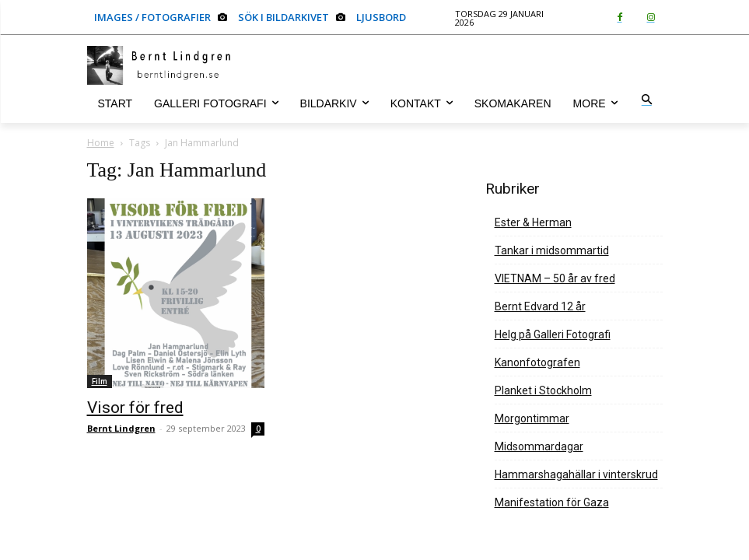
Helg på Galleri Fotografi (553, 334)
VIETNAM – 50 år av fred (555, 278)
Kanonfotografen (537, 362)
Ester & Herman (533, 222)
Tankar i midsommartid (552, 250)
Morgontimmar (532, 418)
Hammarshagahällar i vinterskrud (576, 474)
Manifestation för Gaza (552, 502)
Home (101, 143)
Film (100, 381)
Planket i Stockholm (543, 390)
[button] (647, 101)
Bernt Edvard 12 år (540, 306)
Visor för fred (135, 408)
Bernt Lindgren (121, 428)
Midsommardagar (539, 446)
